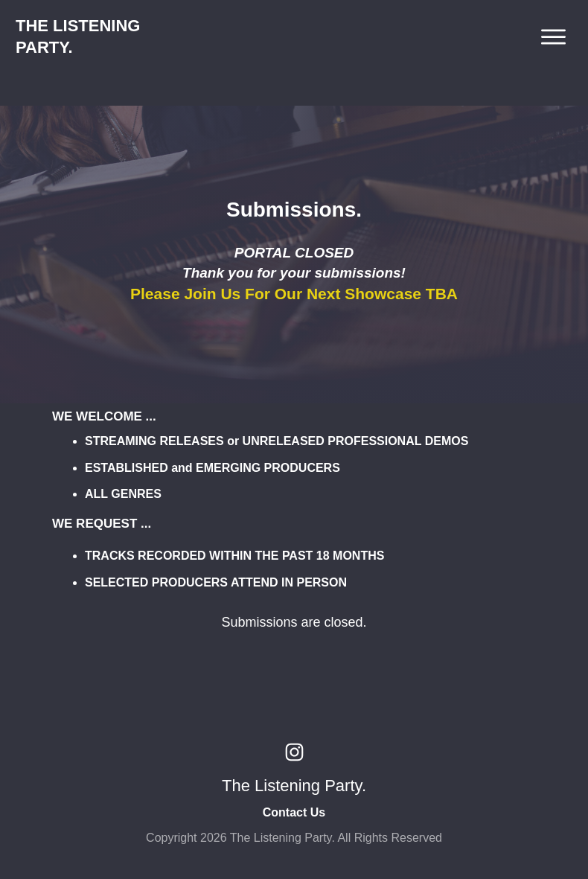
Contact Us (294, 812)
